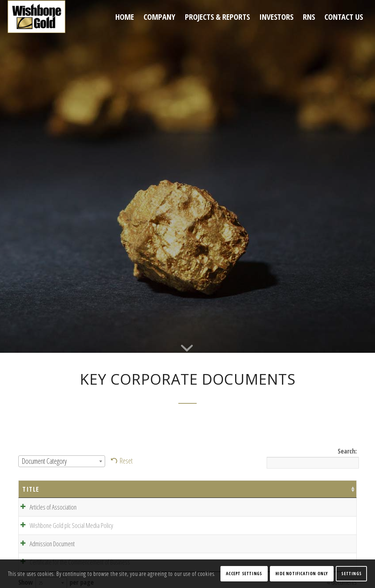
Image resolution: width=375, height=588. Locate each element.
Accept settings (244, 574)
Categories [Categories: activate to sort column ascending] (264, 489)
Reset (126, 461)
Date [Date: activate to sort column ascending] (183, 489)
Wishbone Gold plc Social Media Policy (64, 526)
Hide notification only (302, 574)
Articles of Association (46, 507)
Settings (351, 574)
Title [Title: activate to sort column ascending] (31, 489)
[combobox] (62, 461)
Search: (312, 457)
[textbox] (62, 461)
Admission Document (45, 546)
